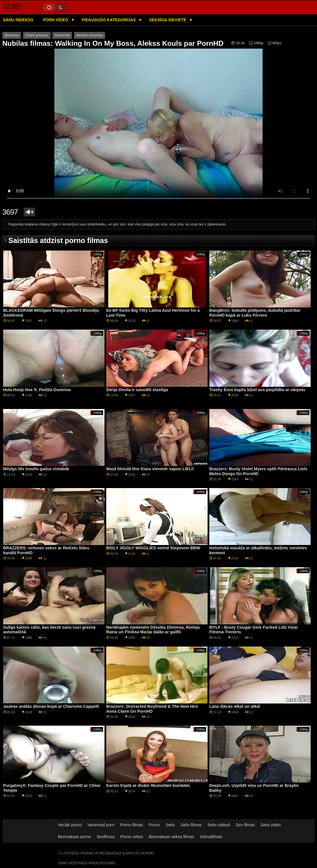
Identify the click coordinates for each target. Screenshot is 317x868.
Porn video (56, 20)
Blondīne (12, 35)
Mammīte (62, 35)
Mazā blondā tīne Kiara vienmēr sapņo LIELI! (150, 469)
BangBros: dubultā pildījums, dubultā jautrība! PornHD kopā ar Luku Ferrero (255, 313)
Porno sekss (132, 837)
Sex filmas (245, 825)
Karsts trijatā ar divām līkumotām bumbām (148, 785)
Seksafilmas (211, 837)
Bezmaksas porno (74, 837)
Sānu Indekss (18, 20)
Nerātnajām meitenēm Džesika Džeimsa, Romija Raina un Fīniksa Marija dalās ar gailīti (153, 630)
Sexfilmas (106, 837)
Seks (170, 825)
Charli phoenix (37, 35)
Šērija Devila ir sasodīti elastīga (137, 390)
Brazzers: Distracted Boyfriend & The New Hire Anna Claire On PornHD (152, 709)
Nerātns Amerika (90, 35)
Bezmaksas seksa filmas (171, 837)
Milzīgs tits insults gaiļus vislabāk (36, 469)
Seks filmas (191, 825)
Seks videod (219, 825)
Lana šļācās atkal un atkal (235, 706)
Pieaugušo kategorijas (109, 20)
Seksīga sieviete (168, 20)
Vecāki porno (70, 825)
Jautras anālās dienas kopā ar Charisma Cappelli (51, 706)
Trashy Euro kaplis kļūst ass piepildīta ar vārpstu (257, 390)
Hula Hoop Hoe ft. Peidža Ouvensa (37, 390)
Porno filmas (132, 825)
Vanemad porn (101, 825)
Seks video (271, 825)
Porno (154, 825)
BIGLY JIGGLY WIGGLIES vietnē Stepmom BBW (153, 548)
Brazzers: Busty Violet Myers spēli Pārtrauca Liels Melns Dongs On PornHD (258, 471)
